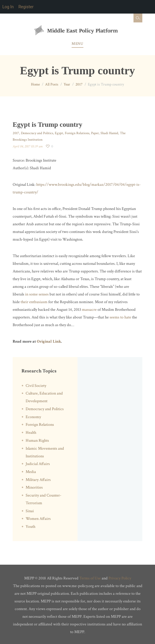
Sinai (30, 511)
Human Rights (37, 441)
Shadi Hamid (109, 133)
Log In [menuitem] (8, 7)
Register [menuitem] (26, 7)
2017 (79, 84)
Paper (95, 133)
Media (31, 472)
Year (67, 84)
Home (35, 84)
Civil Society (36, 386)
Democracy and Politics (37, 133)
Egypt (59, 133)
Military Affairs (38, 480)
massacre (89, 310)
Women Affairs (38, 519)
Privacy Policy (120, 578)
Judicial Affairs (38, 464)
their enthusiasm (34, 302)
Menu (77, 44)
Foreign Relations (77, 133)
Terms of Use (90, 578)
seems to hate (120, 317)
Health (31, 433)
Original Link (49, 341)
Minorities (34, 487)
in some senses (37, 294)
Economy (33, 417)
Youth (30, 527)
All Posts (52, 84)
